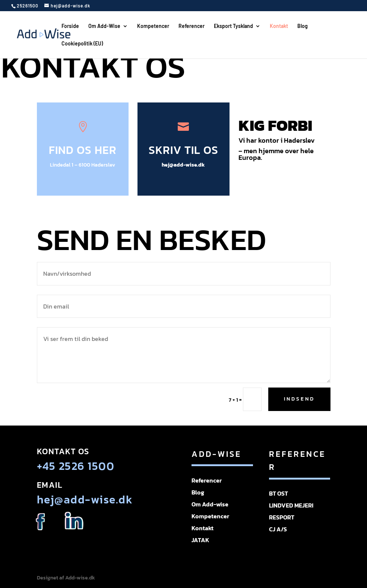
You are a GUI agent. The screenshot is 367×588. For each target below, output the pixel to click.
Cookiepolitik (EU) (82, 44)
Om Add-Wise (104, 26)
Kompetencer (153, 26)
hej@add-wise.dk (183, 165)
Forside (70, 26)
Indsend (299, 399)
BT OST (279, 493)
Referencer (192, 26)
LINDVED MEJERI (291, 505)
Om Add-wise (210, 504)
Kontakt (279, 26)
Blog (303, 26)
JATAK (200, 540)
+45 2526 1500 (76, 466)
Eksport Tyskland (233, 26)
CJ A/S (278, 529)
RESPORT (282, 517)
